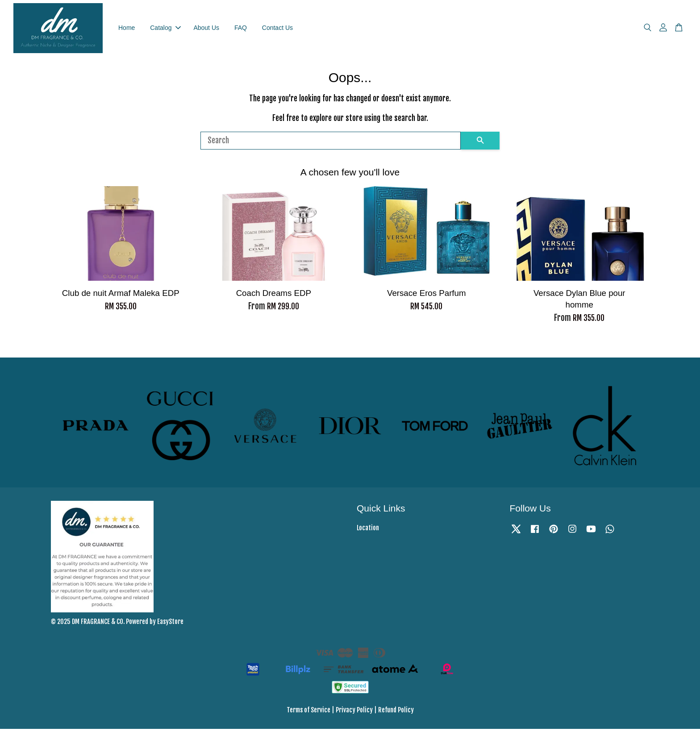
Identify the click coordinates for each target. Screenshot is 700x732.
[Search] (331, 143)
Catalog (165, 29)
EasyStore (170, 625)
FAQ (241, 29)
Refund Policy (396, 713)
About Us (206, 29)
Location (368, 531)
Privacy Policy (354, 713)
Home (127, 29)
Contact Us (277, 29)
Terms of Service (308, 713)
